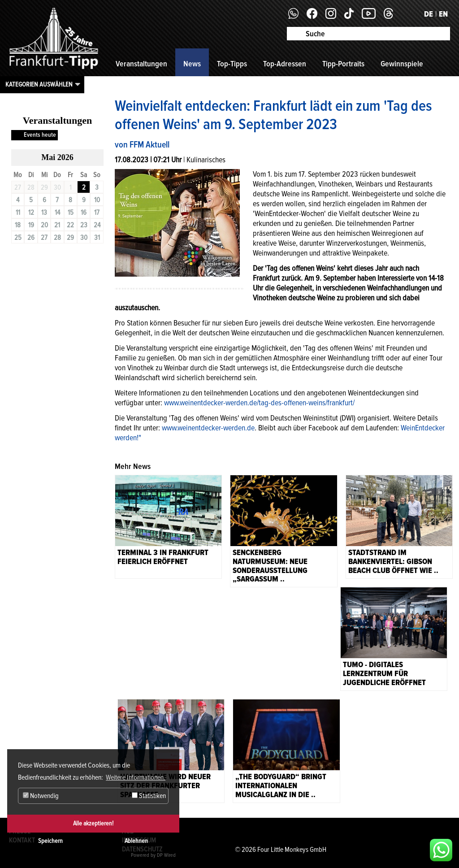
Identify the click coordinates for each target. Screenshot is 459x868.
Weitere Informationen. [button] (136, 777)
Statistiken (149, 796)
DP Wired (166, 855)
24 (97, 225)
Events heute (40, 135)
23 (84, 225)
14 (57, 213)
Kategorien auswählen (39, 84)
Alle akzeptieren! (93, 823)
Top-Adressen (285, 64)
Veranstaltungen (141, 64)
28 (57, 238)
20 (44, 225)
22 (70, 225)
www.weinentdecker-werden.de (208, 428)
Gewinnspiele (402, 64)
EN (443, 14)
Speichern (50, 841)
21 (57, 225)
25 (18, 238)
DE (429, 14)
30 (84, 238)
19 (31, 225)
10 (97, 200)
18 (18, 225)
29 (70, 238)
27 (44, 238)
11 (18, 213)
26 (31, 238)
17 (97, 213)
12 (31, 213)
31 (97, 238)
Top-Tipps (232, 64)
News (192, 64)
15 (71, 213)
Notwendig (41, 796)
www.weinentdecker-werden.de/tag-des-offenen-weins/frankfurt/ (259, 403)
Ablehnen (136, 841)
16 (84, 213)
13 (44, 213)
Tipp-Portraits (343, 64)
